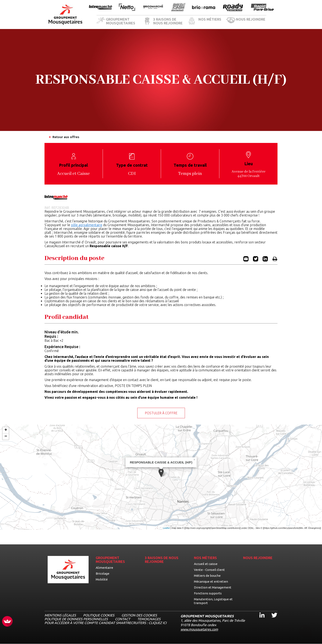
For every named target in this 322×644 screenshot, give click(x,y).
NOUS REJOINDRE (251, 19)
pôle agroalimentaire (87, 225)
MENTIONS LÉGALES (60, 615)
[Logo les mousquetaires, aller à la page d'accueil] (65, 15)
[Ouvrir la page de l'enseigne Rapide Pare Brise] (262, 7)
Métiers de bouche (207, 576)
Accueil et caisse (206, 564)
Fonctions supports (208, 593)
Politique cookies (99, 615)
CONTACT (123, 619)
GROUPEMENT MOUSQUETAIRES (121, 21)
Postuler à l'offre (161, 413)
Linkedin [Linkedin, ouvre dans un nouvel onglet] (259, 611)
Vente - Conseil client (209, 570)
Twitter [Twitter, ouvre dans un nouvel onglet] (272, 611)
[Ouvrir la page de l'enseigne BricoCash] (178, 7)
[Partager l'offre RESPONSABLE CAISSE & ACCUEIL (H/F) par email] (246, 260)
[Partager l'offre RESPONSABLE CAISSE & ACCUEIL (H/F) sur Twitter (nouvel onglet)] (256, 260)
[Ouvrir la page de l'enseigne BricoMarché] (153, 7)
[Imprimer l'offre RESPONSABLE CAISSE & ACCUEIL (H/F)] (275, 260)
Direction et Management (213, 587)
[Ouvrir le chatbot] (305, 631)
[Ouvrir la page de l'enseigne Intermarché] (101, 8)
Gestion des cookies (139, 615)
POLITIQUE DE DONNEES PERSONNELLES (76, 619)
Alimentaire (104, 568)
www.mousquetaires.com (199, 629)
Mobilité (102, 579)
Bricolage (103, 573)
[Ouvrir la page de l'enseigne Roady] (233, 8)
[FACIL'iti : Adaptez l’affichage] (7, 622)
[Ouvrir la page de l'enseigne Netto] (127, 7)
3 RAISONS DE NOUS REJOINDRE (168, 21)
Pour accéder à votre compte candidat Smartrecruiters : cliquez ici (105, 623)
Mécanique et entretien (211, 581)
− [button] (6, 437)
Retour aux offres (66, 137)
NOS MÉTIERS (210, 19)
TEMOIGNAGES (149, 619)
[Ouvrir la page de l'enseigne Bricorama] (204, 8)
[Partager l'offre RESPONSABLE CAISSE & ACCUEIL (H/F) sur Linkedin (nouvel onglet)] (265, 260)
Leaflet (166, 528)
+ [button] (6, 430)
